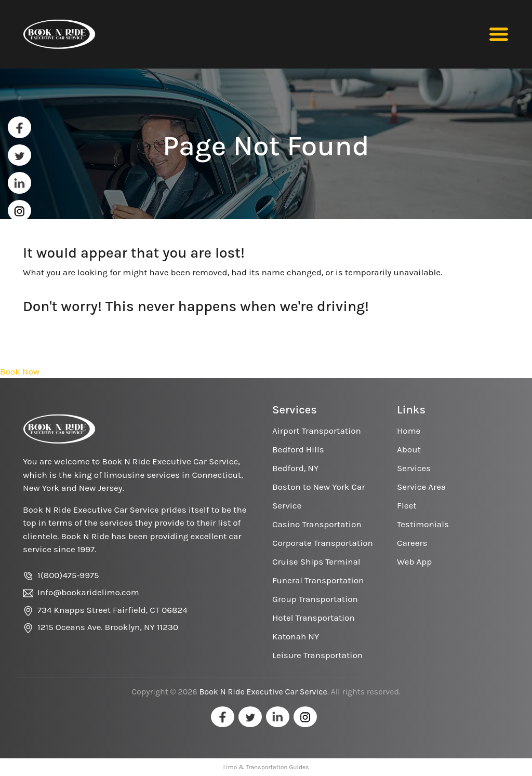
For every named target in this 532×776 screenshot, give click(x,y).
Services (414, 468)
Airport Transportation (317, 431)
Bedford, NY (295, 468)
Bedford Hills (298, 449)
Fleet (407, 505)
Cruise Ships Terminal (316, 561)
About (409, 449)
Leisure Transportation (317, 655)
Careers (412, 543)
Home (409, 431)
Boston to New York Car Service (318, 496)
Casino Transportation (317, 524)
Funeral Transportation (318, 580)
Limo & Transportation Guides (266, 767)
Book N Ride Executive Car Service (263, 692)
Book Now (20, 371)
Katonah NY (296, 636)
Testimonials (423, 524)
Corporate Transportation (323, 543)
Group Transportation (315, 599)
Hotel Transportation (314, 618)
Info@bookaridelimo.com (88, 592)
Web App (414, 561)
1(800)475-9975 (68, 575)
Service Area (421, 487)
